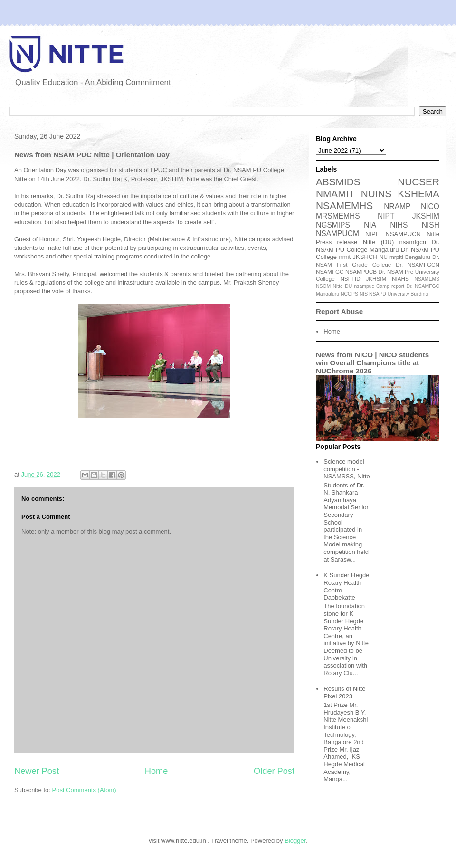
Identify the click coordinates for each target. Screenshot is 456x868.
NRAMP (397, 206)
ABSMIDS (338, 182)
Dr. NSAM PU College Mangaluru (378, 246)
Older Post (274, 771)
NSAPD (378, 294)
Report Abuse (339, 311)
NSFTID (350, 279)
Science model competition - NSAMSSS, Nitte (347, 469)
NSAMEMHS (344, 205)
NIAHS (400, 279)
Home (157, 771)
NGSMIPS (333, 225)
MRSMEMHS (338, 216)
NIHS (399, 225)
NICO (430, 206)
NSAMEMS (427, 279)
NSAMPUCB (361, 272)
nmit (345, 257)
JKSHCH (365, 257)
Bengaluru (418, 257)
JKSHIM (426, 216)
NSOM (323, 286)
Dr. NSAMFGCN (418, 264)
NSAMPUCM (337, 234)
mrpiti (396, 257)
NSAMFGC (330, 272)
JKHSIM (376, 279)
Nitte (433, 234)
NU (384, 257)
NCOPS (349, 294)
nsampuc (364, 286)
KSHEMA (418, 194)
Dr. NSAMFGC (423, 286)
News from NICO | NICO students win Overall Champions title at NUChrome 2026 (372, 363)
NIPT (386, 216)
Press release (337, 242)
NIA (370, 225)
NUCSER (418, 182)
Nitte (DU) (379, 242)
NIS (364, 294)
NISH (431, 225)
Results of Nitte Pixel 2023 (344, 692)
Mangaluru (328, 294)
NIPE (372, 234)
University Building (408, 294)
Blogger (295, 841)
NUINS (376, 194)
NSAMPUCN (403, 234)
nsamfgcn (413, 242)
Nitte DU (343, 286)
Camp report (390, 286)
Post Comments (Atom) (84, 790)
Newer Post (37, 771)
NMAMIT (335, 194)
